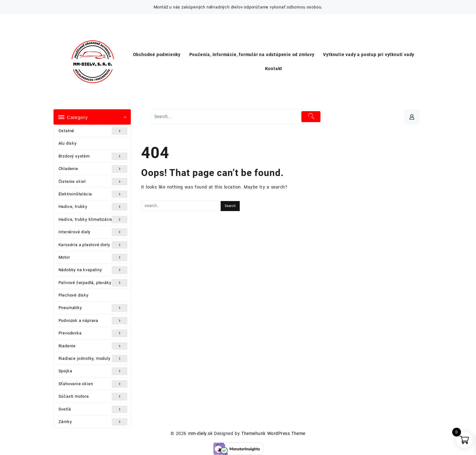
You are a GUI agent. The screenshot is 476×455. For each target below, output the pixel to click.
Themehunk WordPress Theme (273, 433)
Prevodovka (93, 333)
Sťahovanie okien (93, 384)
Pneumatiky (93, 308)
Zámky (93, 422)
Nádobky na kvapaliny (93, 270)
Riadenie (93, 346)
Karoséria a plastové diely (93, 245)
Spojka (93, 371)
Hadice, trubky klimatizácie (93, 220)
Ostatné (93, 131)
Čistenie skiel (93, 182)
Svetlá (93, 409)
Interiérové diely (93, 232)
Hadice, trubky (93, 207)
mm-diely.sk (200, 433)
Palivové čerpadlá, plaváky (93, 283)
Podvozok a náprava (93, 321)
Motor (93, 257)
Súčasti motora (93, 396)
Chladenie (93, 169)
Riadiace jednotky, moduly (93, 359)
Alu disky (68, 143)
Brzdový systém (93, 156)
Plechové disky (74, 295)
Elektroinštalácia (93, 194)
